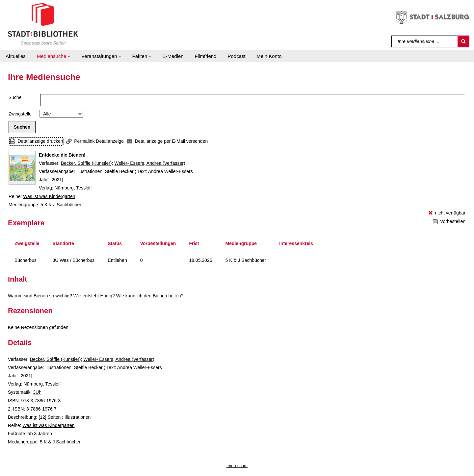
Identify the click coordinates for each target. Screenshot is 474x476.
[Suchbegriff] (425, 41)
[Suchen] (463, 41)
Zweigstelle (20, 114)
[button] (53, 56)
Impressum (237, 466)
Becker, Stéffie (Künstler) (86, 163)
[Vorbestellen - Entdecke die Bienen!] (449, 222)
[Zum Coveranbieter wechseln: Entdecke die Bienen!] (22, 168)
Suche (15, 97)
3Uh (37, 392)
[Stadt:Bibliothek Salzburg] (43, 24)
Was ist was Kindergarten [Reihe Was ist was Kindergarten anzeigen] (49, 196)
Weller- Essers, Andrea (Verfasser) (150, 163)
